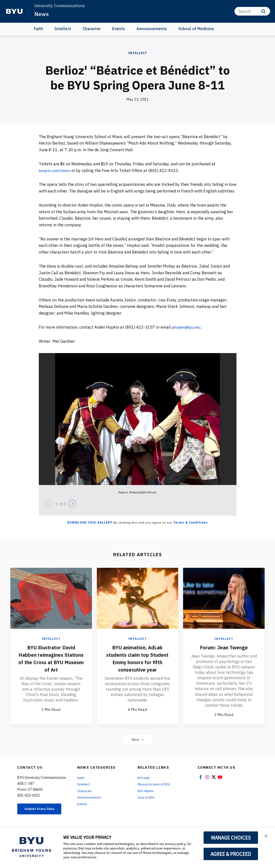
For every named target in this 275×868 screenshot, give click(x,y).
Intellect (63, 29)
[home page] (14, 11)
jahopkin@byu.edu (188, 327)
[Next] (72, 504)
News (42, 14)
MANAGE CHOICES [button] (231, 838)
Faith (38, 29)
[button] (267, 836)
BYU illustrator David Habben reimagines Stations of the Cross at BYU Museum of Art (51, 658)
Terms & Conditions (190, 522)
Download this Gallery (90, 522)
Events (119, 29)
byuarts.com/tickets (57, 170)
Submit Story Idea (42, 814)
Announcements (152, 29)
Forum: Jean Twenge (224, 647)
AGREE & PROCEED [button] (231, 854)
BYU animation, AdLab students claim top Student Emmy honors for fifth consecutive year (137, 662)
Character (92, 29)
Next (137, 742)
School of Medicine (196, 29)
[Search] (252, 11)
